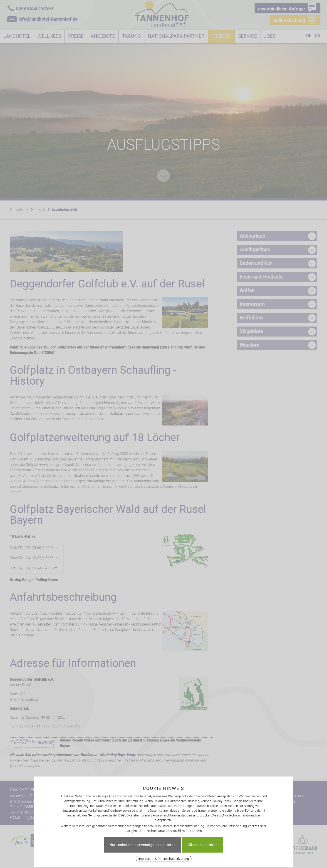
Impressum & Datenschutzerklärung (164, 859)
